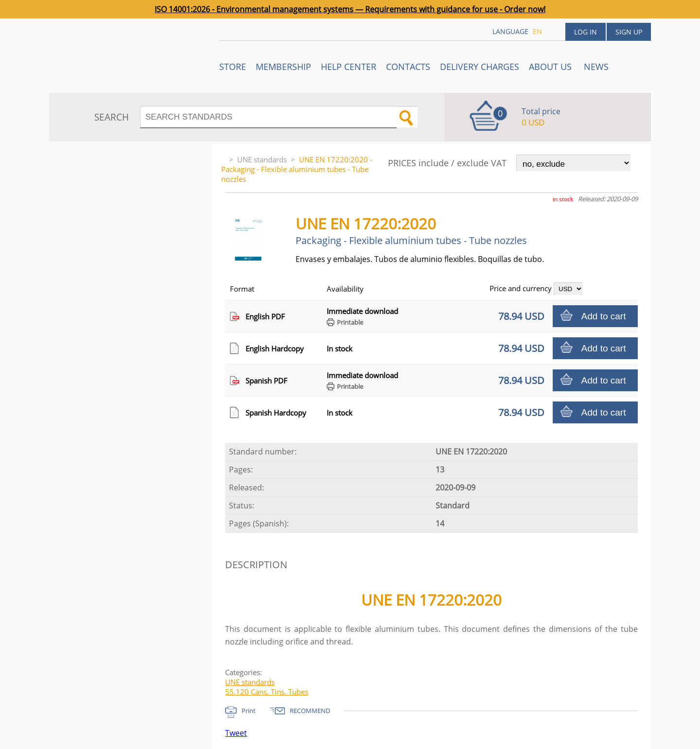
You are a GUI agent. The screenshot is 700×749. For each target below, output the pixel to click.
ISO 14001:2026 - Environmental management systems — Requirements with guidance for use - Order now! (350, 9)
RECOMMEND (310, 711)
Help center (349, 67)
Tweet (236, 733)
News (596, 67)
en (537, 31)
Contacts (408, 67)
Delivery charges (480, 67)
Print (249, 711)
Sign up (629, 32)
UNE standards (262, 159)
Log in (586, 32)
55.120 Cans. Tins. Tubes (267, 692)
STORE (233, 67)
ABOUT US (551, 67)
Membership (283, 67)
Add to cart (604, 316)
